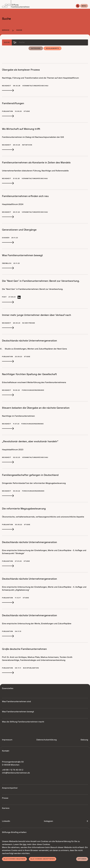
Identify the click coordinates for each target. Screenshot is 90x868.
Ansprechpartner (10, 788)
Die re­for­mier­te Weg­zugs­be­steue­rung (24, 509)
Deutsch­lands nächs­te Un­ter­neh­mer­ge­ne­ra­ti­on (29, 341)
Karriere (6, 808)
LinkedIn (6, 821)
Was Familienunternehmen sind (16, 702)
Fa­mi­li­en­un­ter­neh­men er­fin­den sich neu (25, 196)
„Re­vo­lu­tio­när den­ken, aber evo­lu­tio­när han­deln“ (30, 442)
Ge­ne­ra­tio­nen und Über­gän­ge (19, 230)
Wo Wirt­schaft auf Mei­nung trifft (21, 129)
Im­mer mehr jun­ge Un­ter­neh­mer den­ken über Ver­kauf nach (37, 315)
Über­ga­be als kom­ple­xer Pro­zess (21, 70)
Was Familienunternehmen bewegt (18, 712)
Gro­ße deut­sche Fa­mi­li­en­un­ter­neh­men (24, 649)
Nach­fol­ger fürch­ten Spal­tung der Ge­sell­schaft (29, 374)
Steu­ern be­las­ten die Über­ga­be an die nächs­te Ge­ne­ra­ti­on (36, 408)
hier (25, 844)
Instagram (48, 821)
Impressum (7, 740)
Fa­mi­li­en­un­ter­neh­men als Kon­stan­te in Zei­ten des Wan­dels (36, 163)
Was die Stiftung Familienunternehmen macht (23, 722)
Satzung (84, 740)
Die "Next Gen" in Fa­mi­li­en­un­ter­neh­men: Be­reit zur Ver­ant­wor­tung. (41, 281)
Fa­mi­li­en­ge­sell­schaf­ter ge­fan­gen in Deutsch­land (30, 475)
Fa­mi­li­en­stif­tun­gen (13, 103)
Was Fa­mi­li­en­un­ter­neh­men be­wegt (22, 255)
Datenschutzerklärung (47, 740)
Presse (5, 798)
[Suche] (78, 6)
